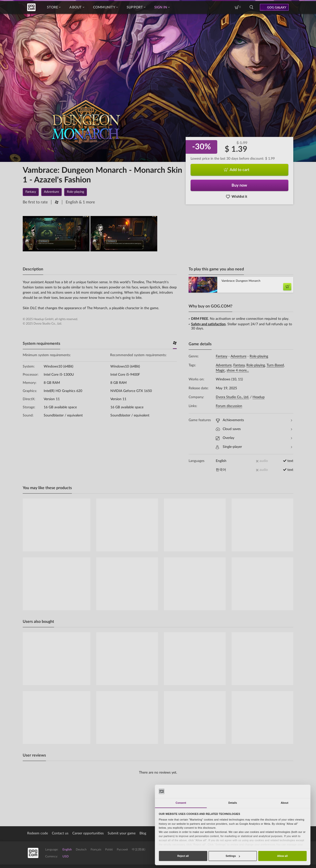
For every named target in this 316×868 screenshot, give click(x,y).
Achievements (254, 420)
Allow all (282, 856)
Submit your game (122, 833)
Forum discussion (229, 406)
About (77, 7)
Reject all (183, 856)
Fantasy (222, 356)
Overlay (254, 438)
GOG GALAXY (277, 7)
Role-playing (259, 356)
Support (136, 7)
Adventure (238, 356)
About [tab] (285, 803)
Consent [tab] (181, 803)
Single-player (254, 447)
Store (54, 7)
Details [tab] (233, 803)
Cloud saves (254, 429)
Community (105, 7)
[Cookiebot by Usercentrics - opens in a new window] (291, 791)
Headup (259, 397)
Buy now (239, 185)
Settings (233, 856)
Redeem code (38, 833)
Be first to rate (35, 202)
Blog (143, 833)
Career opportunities (88, 833)
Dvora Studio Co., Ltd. (232, 397)
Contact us (60, 833)
